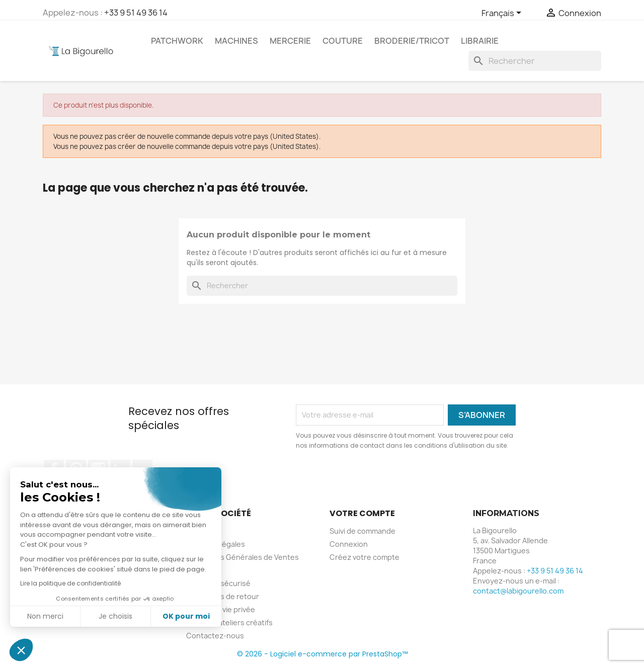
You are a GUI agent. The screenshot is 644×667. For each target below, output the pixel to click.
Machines (236, 41)
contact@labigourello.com (518, 591)
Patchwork (177, 41)
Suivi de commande (363, 531)
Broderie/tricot (412, 41)
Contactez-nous (215, 636)
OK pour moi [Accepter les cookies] (186, 616)
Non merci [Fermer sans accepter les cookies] (45, 616)
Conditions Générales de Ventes (243, 557)
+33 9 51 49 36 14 (136, 13)
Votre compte (362, 513)
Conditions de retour (223, 596)
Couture (343, 41)
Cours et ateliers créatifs (229, 622)
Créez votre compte (365, 557)
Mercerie (290, 41)
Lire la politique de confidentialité (70, 583)
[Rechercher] (535, 61)
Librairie (480, 41)
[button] (21, 650)
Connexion (349, 544)
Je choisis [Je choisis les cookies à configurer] (115, 616)
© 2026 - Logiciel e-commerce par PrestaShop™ (322, 654)
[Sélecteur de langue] (503, 14)
